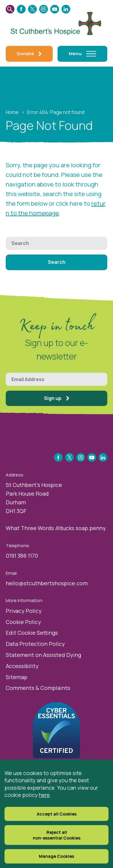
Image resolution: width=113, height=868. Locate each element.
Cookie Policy (23, 622)
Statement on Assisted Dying (43, 655)
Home (12, 112)
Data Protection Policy (35, 644)
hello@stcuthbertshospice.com (47, 583)
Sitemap (17, 677)
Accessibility (22, 666)
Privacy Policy (24, 611)
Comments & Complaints (38, 688)
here (44, 796)
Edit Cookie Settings (32, 633)
